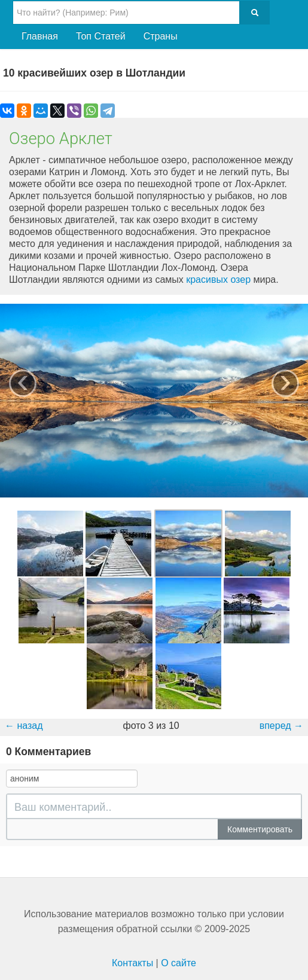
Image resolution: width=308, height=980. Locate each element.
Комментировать (260, 829)
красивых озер (218, 280)
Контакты (132, 963)
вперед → (281, 726)
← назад (24, 726)
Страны (161, 36)
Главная (40, 36)
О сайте (179, 963)
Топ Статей (101, 36)
